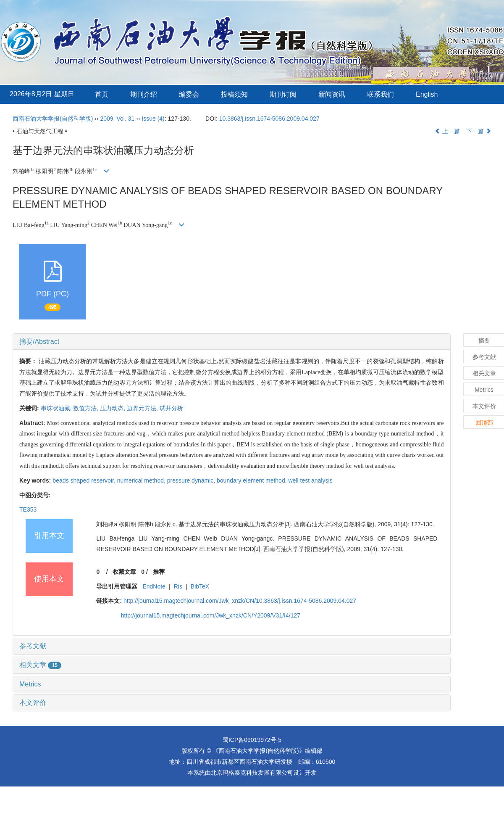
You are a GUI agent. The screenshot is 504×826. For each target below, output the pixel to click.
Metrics (30, 684)
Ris (178, 586)
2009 (106, 119)
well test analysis (310, 480)
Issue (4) (153, 119)
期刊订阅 (283, 94)
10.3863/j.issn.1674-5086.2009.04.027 (269, 119)
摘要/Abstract (39, 342)
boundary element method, (252, 480)
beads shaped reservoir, (85, 480)
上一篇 (447, 131)
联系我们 (381, 94)
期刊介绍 (144, 94)
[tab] (232, 342)
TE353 (28, 509)
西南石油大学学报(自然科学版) (53, 119)
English (427, 94)
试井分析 (171, 408)
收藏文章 (124, 572)
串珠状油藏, (57, 408)
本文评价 (33, 703)
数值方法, (87, 408)
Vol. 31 (125, 119)
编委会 (189, 94)
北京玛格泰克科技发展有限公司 (252, 773)
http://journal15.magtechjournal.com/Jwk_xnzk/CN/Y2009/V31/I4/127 (211, 615)
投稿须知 (234, 94)
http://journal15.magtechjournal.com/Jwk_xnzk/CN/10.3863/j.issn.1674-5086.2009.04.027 (240, 601)
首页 (102, 94)
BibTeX (200, 586)
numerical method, (142, 480)
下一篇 (479, 131)
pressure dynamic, (192, 480)
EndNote (154, 586)
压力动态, (113, 408)
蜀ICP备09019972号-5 (252, 740)
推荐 (159, 572)
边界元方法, (143, 408)
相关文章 (40, 665)
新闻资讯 (332, 94)
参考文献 (33, 646)
